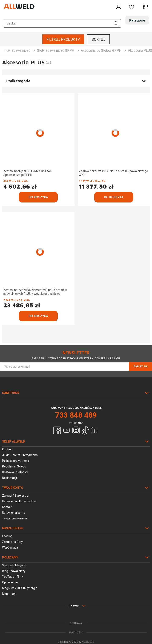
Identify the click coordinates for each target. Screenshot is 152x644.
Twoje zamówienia (15, 518)
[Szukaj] (116, 23)
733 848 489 (76, 415)
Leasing (7, 536)
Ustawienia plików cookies (19, 501)
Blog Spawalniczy (14, 571)
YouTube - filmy (13, 577)
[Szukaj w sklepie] (62, 23)
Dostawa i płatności (15, 472)
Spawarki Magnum (15, 565)
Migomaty (9, 594)
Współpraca (10, 548)
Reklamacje (10, 478)
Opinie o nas (10, 582)
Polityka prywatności (16, 461)
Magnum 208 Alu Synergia (20, 588)
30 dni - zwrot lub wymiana (20, 455)
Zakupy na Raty (12, 542)
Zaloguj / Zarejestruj (16, 496)
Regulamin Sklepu (14, 466)
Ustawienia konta (14, 513)
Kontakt (7, 449)
